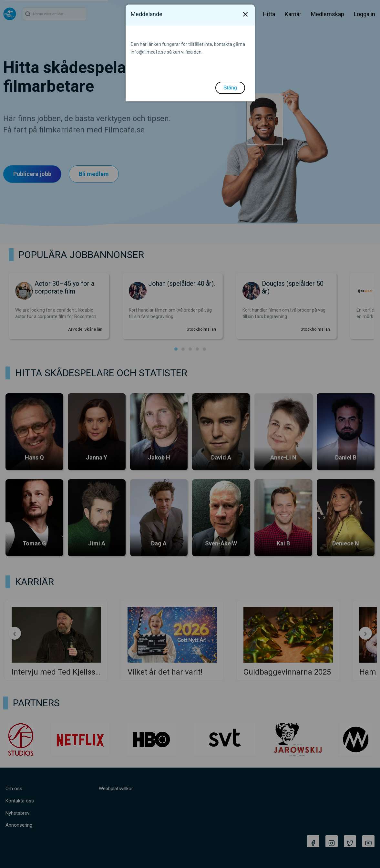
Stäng (230, 88)
